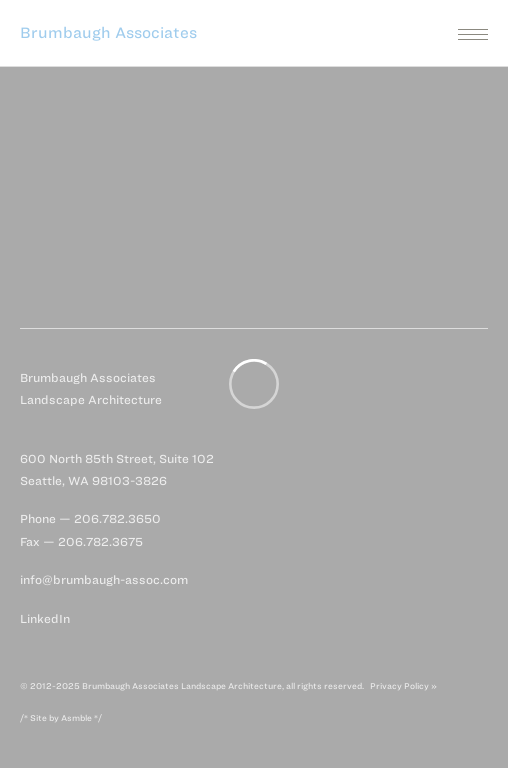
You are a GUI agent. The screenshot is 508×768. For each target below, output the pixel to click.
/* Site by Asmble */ (61, 718)
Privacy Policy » (403, 686)
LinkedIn (45, 618)
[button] (254, 33)
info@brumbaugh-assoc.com (104, 579)
